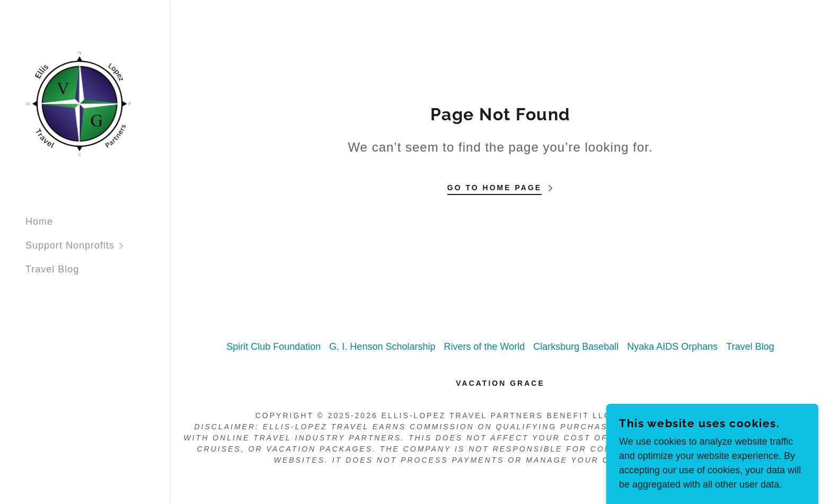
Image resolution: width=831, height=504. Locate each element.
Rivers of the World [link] (484, 347)
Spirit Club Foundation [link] (273, 347)
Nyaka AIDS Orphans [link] (672, 347)
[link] (78, 103)
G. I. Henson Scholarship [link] (382, 347)
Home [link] (39, 222)
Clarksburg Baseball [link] (576, 347)
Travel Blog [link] (52, 269)
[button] (98, 246)
